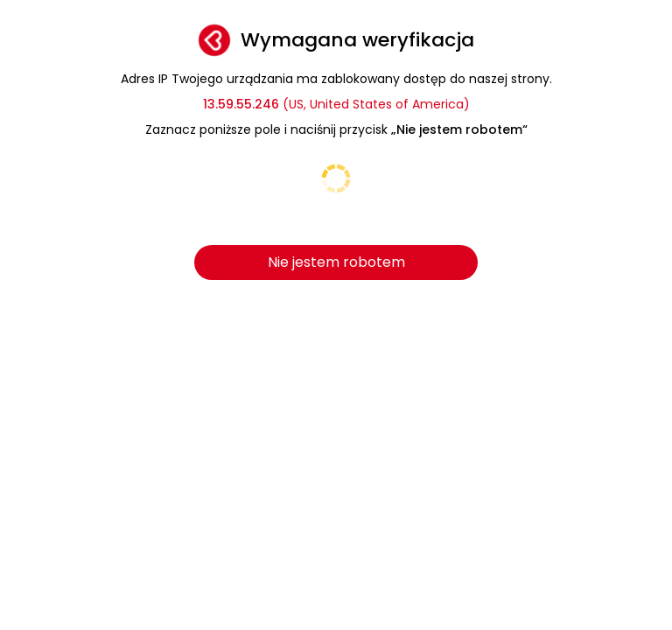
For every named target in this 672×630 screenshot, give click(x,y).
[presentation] (336, 195)
